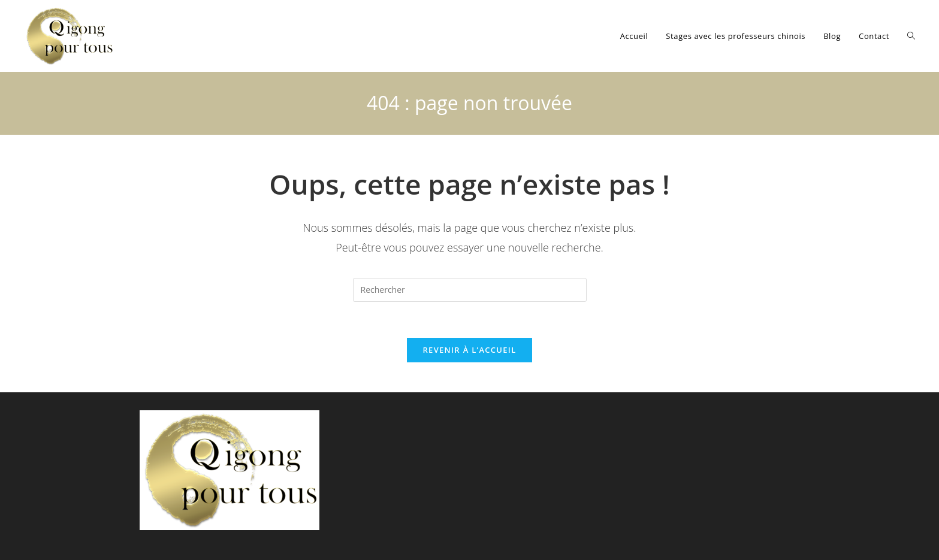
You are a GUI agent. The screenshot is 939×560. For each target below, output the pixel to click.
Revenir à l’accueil (469, 350)
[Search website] (911, 36)
